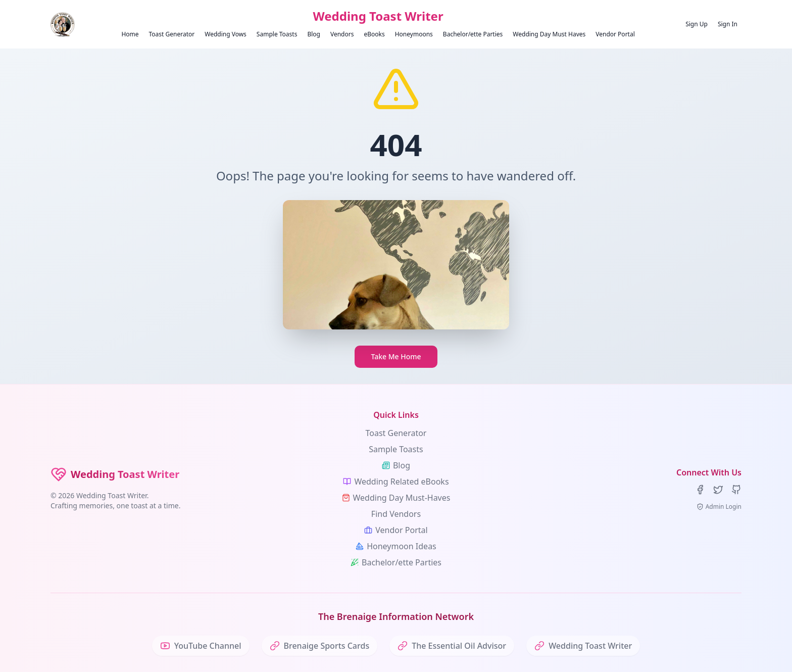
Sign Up (697, 24)
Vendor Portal (615, 34)
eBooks (374, 34)
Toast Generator (172, 34)
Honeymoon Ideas (396, 546)
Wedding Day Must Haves (549, 34)
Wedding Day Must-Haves (396, 498)
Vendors (342, 34)
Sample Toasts (277, 34)
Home (130, 34)
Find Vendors (396, 514)
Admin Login (719, 507)
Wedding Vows (226, 34)
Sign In (728, 24)
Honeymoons (414, 34)
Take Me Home (396, 356)
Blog (314, 34)
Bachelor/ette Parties (473, 34)
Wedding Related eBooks (396, 482)
